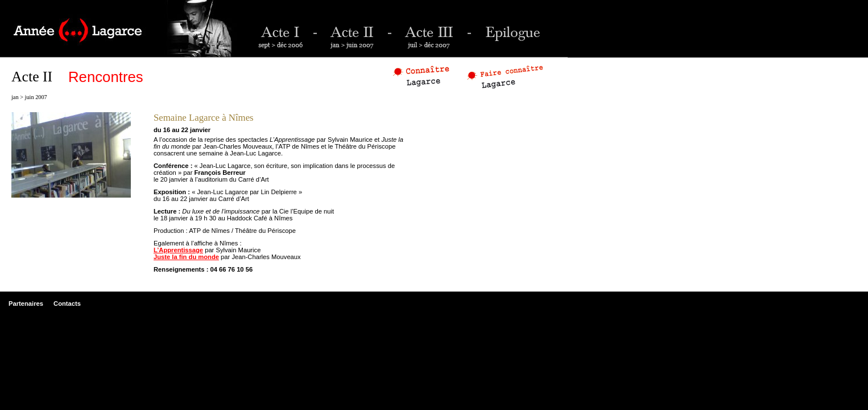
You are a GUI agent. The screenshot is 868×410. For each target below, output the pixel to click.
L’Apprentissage (178, 250)
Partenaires (26, 304)
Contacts (67, 304)
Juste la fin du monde (186, 257)
